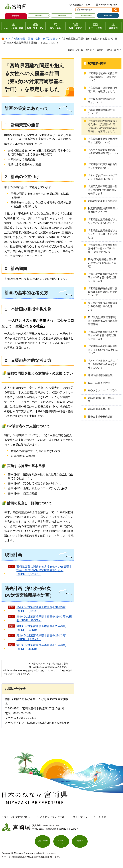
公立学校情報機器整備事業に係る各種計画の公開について (103, 306)
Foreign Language (108, 5)
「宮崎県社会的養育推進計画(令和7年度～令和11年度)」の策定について (103, 248)
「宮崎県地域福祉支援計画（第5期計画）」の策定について (103, 77)
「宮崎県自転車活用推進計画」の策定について (103, 166)
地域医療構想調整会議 (100, 375)
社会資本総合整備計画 (100, 417)
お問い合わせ (43, 842)
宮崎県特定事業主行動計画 (103, 201)
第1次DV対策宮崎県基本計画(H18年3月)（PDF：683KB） (41, 647)
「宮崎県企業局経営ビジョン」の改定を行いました (103, 221)
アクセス (61, 842)
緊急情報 (16, 16)
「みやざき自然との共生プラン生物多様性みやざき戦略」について (103, 364)
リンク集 (101, 817)
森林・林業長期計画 (99, 383)
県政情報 (20, 39)
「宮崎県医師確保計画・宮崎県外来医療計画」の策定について (103, 292)
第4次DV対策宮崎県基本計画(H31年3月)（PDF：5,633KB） (41, 609)
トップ (9, 39)
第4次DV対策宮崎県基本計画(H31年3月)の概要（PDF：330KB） (44, 619)
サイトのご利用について (18, 817)
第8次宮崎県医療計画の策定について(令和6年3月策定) (102, 263)
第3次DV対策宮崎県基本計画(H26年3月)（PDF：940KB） (41, 628)
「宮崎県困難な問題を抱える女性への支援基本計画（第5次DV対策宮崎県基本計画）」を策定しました (103, 126)
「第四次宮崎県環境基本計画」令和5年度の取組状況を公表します (103, 277)
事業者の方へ (108, 16)
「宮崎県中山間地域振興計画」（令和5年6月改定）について (103, 350)
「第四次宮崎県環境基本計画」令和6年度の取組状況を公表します (103, 190)
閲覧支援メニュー (81, 5)
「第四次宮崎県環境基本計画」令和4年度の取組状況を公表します (103, 335)
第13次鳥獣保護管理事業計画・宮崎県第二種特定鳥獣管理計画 (103, 321)
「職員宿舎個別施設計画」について (103, 112)
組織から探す (62, 16)
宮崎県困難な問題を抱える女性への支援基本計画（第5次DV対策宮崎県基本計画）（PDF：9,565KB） (44, 570)
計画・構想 (34, 39)
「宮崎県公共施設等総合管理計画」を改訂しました (103, 90)
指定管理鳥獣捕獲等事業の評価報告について (103, 210)
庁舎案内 (80, 842)
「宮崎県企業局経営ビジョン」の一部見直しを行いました (103, 234)
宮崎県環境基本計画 (99, 409)
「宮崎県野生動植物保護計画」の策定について (103, 141)
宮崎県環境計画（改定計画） (101, 400)
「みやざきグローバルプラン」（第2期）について (103, 177)
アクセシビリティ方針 (52, 817)
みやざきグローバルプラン (103, 390)
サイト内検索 (78, 10)
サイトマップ (80, 817)
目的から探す (39, 16)
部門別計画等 (51, 39)
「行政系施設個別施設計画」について (101, 101)
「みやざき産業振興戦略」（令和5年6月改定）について (103, 153)
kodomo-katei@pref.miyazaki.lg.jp (48, 723)
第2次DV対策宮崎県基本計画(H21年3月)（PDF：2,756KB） (41, 637)
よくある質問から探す (85, 16)
